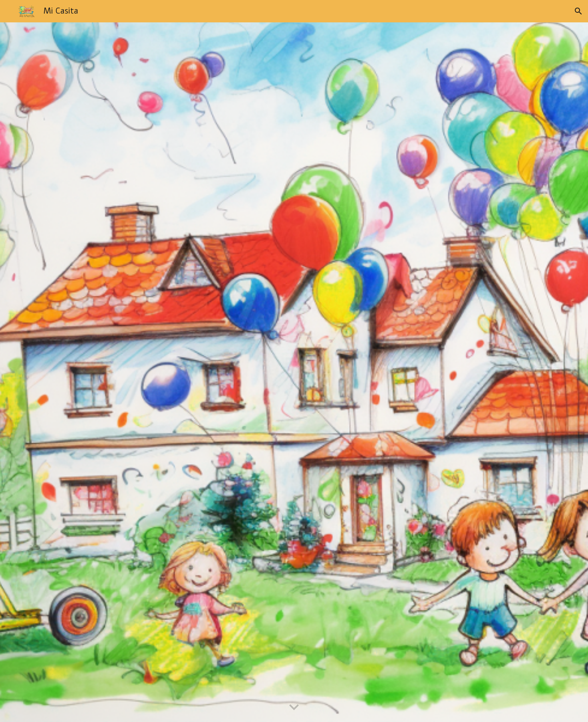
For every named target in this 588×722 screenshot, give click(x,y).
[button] (578, 11)
